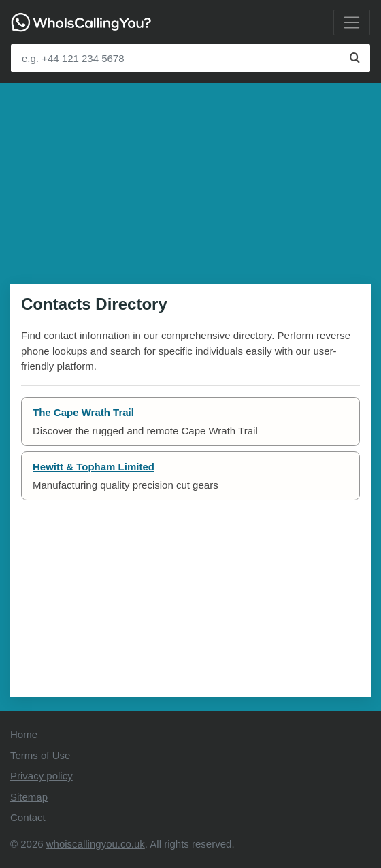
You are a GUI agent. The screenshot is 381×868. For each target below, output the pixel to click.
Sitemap (29, 797)
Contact (28, 817)
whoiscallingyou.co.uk (96, 844)
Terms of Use (40, 755)
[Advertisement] (190, 178)
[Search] (355, 58)
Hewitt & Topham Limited (94, 467)
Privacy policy (42, 776)
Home (24, 734)
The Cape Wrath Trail (83, 412)
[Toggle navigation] (352, 22)
